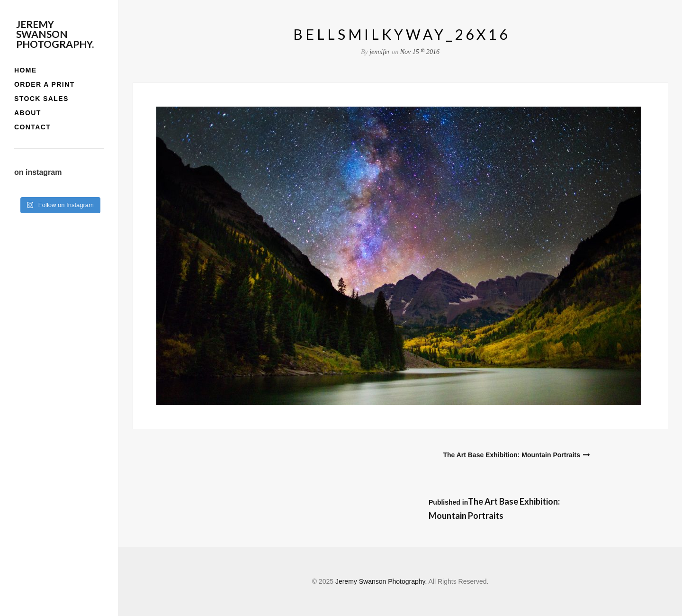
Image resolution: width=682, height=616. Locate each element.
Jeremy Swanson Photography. (55, 34)
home (26, 70)
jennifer (380, 52)
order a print (45, 84)
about (28, 113)
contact (32, 127)
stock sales (41, 99)
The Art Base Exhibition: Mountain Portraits (511, 455)
